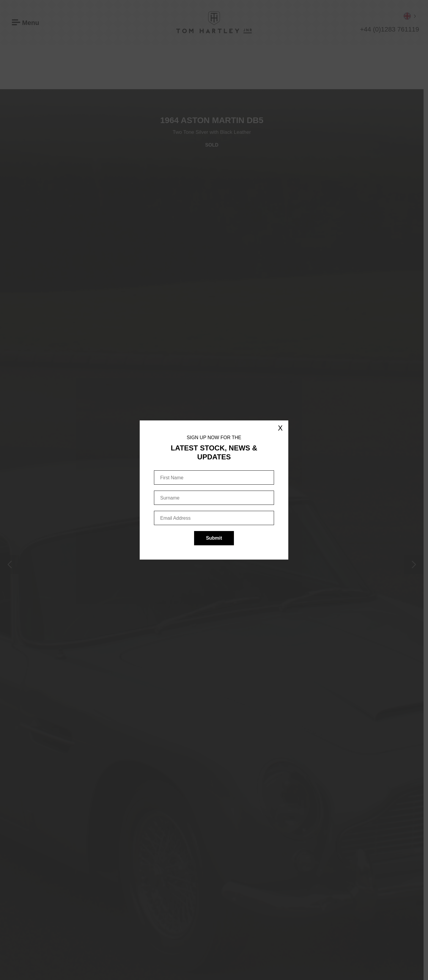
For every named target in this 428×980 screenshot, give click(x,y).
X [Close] (280, 428)
